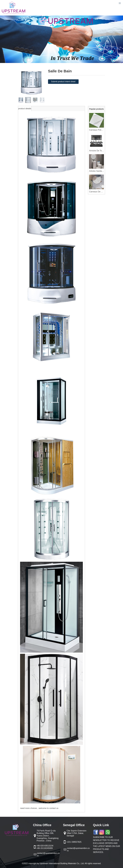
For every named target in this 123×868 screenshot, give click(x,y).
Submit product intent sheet (63, 82)
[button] (42, 99)
